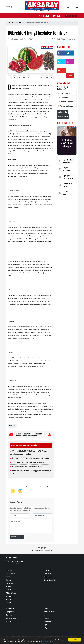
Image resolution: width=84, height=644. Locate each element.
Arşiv (45, 625)
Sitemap (46, 618)
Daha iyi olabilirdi (67, 102)
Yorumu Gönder (17, 537)
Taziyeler (9, 615)
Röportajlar (10, 609)
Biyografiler (10, 612)
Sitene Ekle (47, 621)
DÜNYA (8, 580)
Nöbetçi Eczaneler (50, 580)
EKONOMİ (9, 583)
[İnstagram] (8, 562)
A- (52, 77)
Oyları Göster (63, 116)
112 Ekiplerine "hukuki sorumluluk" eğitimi (28, 462)
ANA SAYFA (11, 23)
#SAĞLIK (12, 426)
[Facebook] (13, 562)
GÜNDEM (9, 570)
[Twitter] (18, 562)
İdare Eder (64, 98)
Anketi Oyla (62, 112)
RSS (70, 76)
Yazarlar (47, 570)
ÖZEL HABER (10, 574)
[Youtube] (22, 562)
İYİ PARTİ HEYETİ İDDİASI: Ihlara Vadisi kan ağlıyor (31, 458)
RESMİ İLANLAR (11, 593)
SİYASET (9, 587)
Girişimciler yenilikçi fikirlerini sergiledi (27, 467)
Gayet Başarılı (65, 93)
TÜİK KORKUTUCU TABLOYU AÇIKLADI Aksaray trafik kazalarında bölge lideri (29, 453)
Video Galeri (48, 577)
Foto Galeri (47, 574)
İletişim (46, 628)
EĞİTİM (8, 603)
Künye (46, 609)
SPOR (8, 577)
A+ (47, 77)
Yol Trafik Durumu (12, 618)
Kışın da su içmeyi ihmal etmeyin (67, 143)
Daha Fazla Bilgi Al (48, 642)
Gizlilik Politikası (49, 612)
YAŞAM (8, 590)
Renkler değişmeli (67, 106)
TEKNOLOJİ (10, 596)
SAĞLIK (20, 23)
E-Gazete (9, 621)
